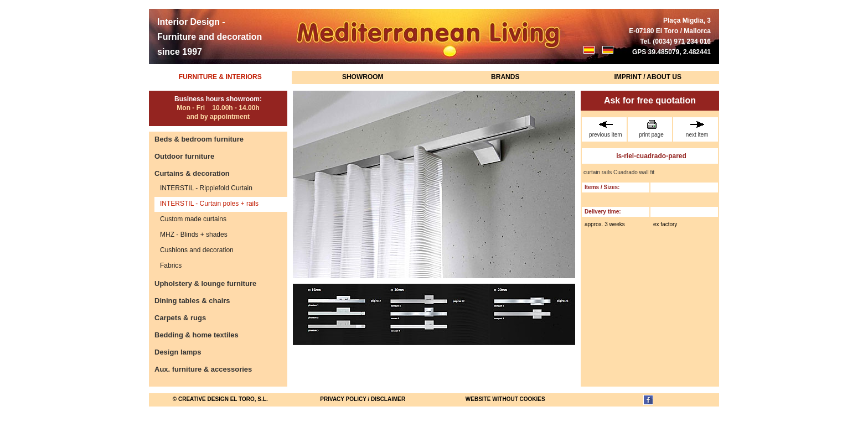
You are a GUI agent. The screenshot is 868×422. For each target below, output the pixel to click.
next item (697, 129)
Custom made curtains (193, 219)
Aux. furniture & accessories (203, 369)
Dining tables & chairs (192, 301)
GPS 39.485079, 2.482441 (671, 52)
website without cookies (505, 399)
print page (652, 129)
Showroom (363, 77)
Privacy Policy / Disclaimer (363, 399)
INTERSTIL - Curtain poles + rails (209, 204)
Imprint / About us (648, 77)
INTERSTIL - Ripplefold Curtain (206, 188)
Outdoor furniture (184, 156)
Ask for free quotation (650, 100)
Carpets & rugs (180, 318)
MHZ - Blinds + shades (194, 235)
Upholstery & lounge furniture (205, 283)
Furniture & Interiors (220, 77)
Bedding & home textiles (197, 335)
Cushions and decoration (197, 250)
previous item (606, 129)
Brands (505, 77)
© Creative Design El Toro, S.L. (220, 399)
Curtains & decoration (192, 173)
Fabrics (171, 265)
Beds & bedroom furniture (199, 139)
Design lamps (178, 352)
